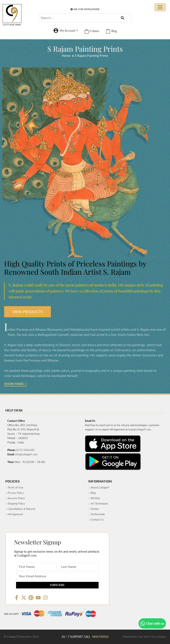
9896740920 (100, 637)
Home (66, 55)
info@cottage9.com (26, 454)
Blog (92, 493)
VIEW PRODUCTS (27, 312)
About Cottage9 (99, 487)
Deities (94, 509)
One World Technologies (152, 637)
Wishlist (94, 498)
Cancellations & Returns (20, 509)
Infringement (14, 514)
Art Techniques (98, 503)
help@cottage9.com (140, 429)
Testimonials (97, 514)
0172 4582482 (25, 450)
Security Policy (15, 498)
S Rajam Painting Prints (91, 55)
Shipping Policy (15, 503)
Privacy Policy (15, 493)
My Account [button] (68, 31)
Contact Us (96, 520)
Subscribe (57, 585)
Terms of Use (14, 487)
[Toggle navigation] (160, 7)
